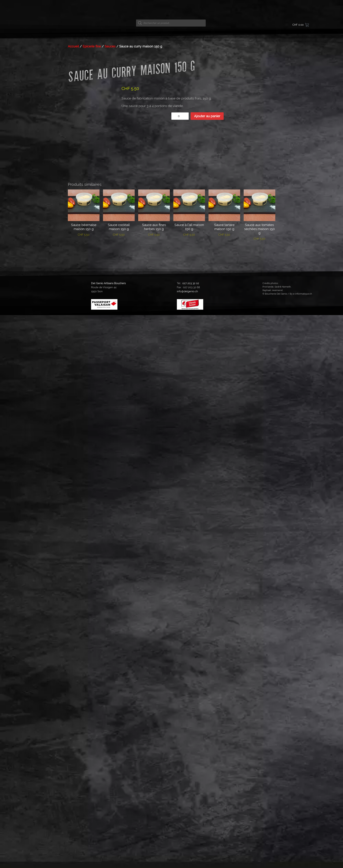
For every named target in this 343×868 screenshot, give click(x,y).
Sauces (110, 300)
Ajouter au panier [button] (84, 480)
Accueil (73, 300)
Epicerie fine (92, 300)
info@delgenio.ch (187, 525)
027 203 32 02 (191, 516)
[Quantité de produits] (180, 370)
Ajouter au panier (207, 370)
